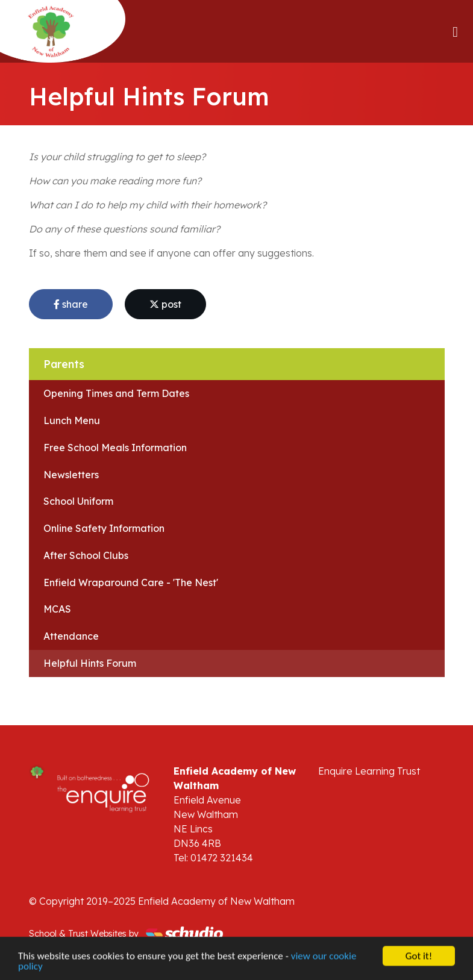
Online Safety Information (104, 528)
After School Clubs (86, 555)
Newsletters (71, 475)
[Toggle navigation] (455, 32)
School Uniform (78, 501)
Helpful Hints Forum (90, 663)
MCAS (57, 609)
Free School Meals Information (115, 448)
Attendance (71, 636)
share (71, 304)
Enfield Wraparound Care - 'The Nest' (131, 582)
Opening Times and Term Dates (116, 393)
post (165, 304)
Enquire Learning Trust (369, 771)
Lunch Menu (72, 420)
